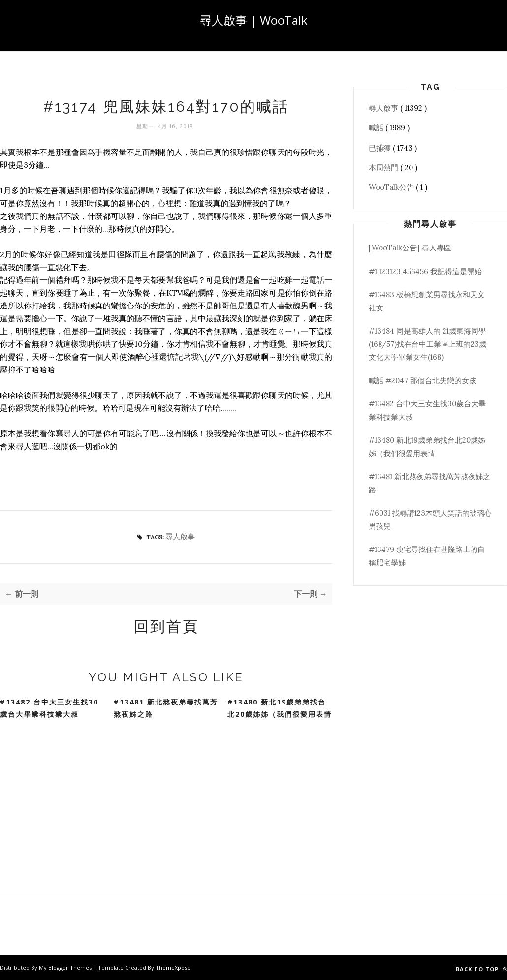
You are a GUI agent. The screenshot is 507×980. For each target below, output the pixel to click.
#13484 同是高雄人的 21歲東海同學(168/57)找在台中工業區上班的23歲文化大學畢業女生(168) (428, 344)
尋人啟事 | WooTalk (254, 20)
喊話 (377, 128)
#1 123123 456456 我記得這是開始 (425, 271)
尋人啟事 (180, 536)
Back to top (481, 969)
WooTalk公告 (392, 187)
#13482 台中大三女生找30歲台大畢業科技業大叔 (49, 708)
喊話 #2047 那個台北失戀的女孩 (423, 381)
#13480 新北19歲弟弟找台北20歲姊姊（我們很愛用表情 (280, 708)
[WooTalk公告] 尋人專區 (410, 248)
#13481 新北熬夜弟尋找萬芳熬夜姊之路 (166, 708)
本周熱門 (384, 168)
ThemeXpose (173, 967)
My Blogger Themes (66, 967)
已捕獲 (381, 148)
